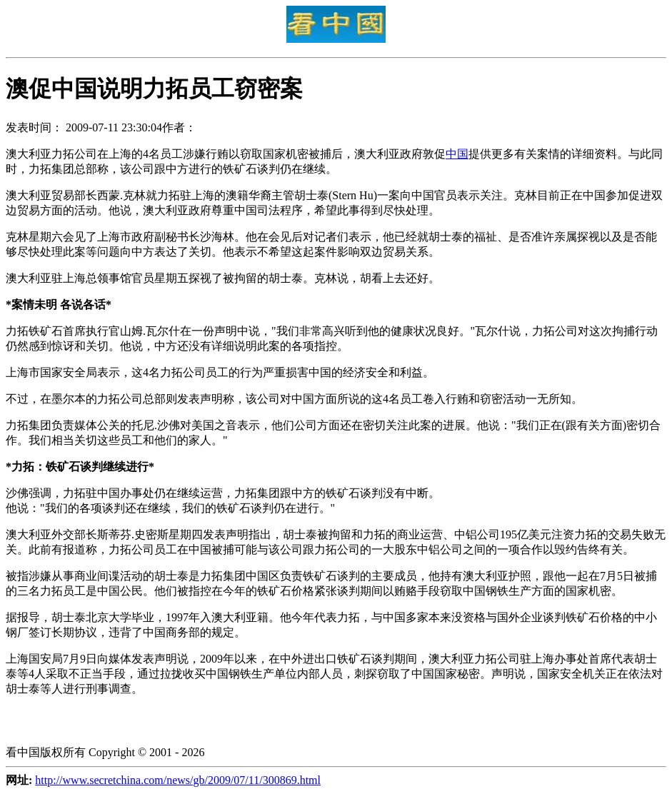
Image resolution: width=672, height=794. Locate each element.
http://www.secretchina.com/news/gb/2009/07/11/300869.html (178, 780)
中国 (457, 154)
